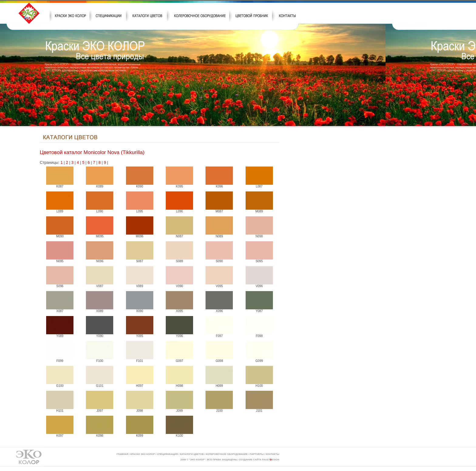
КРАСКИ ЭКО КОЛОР (143, 454)
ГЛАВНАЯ (122, 454)
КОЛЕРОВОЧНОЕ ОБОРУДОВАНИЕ (227, 454)
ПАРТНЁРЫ (257, 454)
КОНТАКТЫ (272, 454)
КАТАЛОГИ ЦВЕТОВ (192, 454)
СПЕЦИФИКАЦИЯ (167, 454)
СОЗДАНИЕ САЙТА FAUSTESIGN (259, 460)
